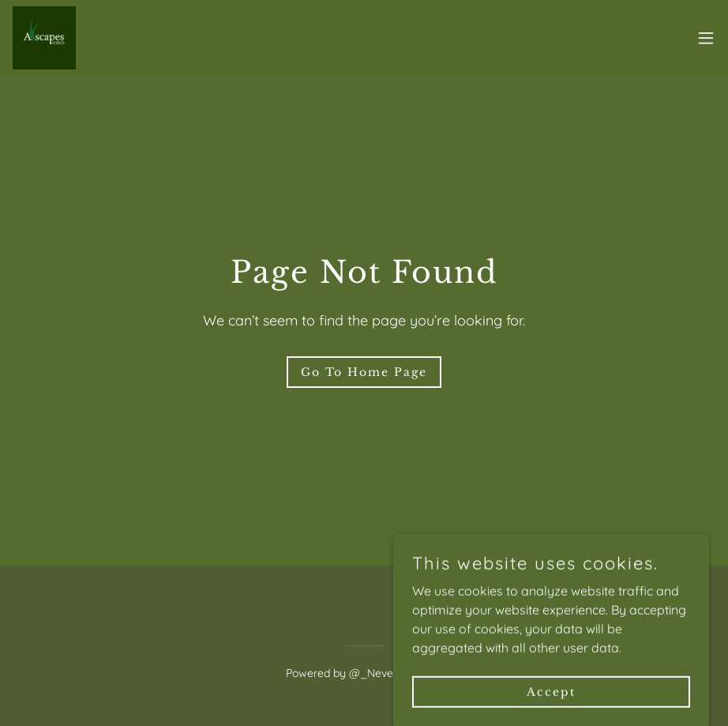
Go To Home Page (364, 372)
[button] (706, 38)
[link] (44, 38)
